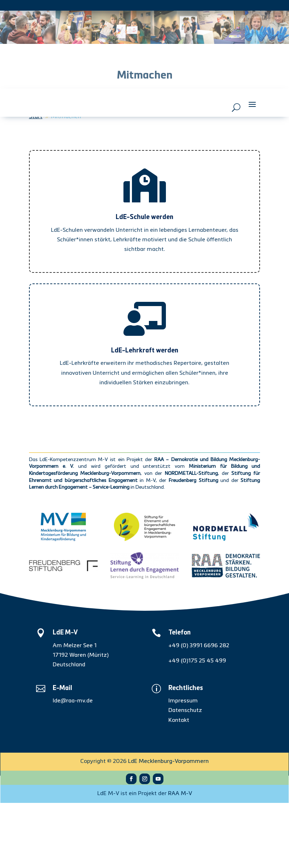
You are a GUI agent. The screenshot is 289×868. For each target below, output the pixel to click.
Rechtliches (186, 753)
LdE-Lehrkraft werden (145, 416)
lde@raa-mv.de (73, 766)
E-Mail (62, 753)
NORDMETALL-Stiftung (191, 539)
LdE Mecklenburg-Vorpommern (168, 827)
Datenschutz (185, 776)
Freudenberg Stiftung (193, 546)
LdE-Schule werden (144, 282)
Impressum (183, 766)
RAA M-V (180, 859)
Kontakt (179, 786)
